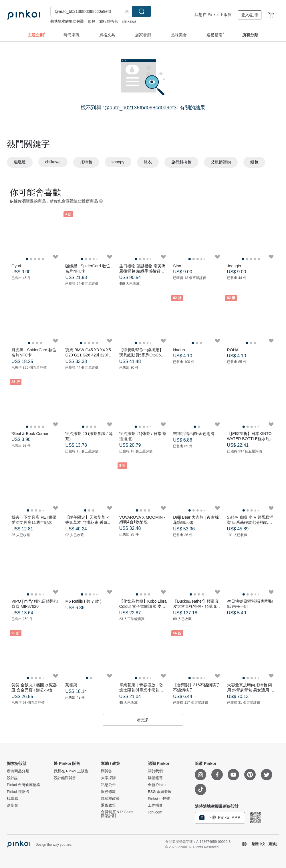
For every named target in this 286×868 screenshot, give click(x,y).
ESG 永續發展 (160, 792)
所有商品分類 (18, 771)
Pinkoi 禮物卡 (18, 792)
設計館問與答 (65, 778)
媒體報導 (155, 778)
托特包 (86, 162)
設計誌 (12, 778)
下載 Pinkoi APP (220, 818)
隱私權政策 (110, 799)
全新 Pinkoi (157, 785)
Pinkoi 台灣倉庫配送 (24, 785)
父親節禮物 (221, 162)
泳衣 (148, 162)
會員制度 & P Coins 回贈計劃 (117, 814)
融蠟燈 (20, 162)
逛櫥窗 (12, 805)
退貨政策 (108, 805)
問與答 (107, 771)
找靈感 (12, 799)
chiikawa (129, 21)
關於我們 (155, 771)
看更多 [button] (143, 720)
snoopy (118, 162)
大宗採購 (108, 778)
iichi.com (155, 812)
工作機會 (155, 805)
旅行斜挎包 (109, 21)
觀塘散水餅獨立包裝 (67, 21)
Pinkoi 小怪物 (159, 799)
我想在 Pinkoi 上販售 (213, 15)
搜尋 (142, 11)
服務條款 (108, 792)
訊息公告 (108, 785)
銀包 (92, 21)
